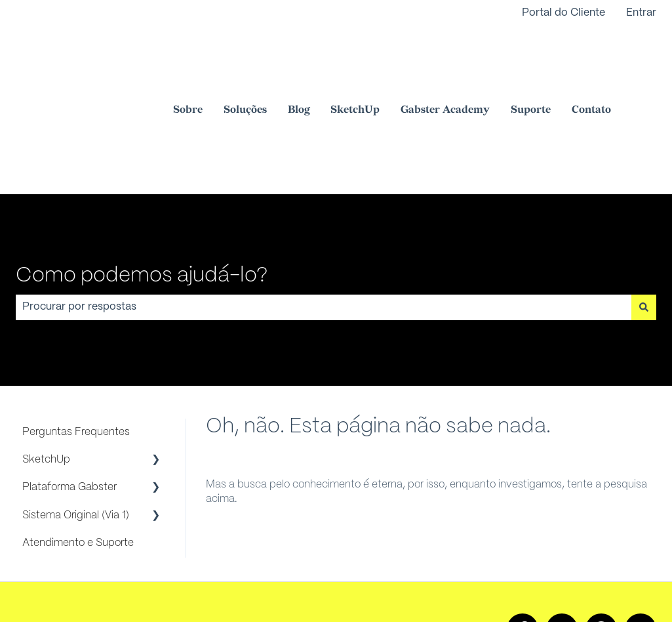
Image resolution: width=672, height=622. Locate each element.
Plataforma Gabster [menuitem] (69, 389)
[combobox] (324, 209)
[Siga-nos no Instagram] (562, 531)
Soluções (245, 61)
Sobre (188, 61)
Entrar (641, 13)
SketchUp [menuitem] (46, 361)
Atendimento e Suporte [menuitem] (78, 445)
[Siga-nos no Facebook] (523, 531)
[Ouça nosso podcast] (601, 531)
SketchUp (355, 61)
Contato (591, 61)
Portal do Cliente (563, 13)
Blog (299, 61)
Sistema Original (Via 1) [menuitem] (76, 417)
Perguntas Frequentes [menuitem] (76, 334)
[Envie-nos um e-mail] (641, 531)
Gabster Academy (445, 61)
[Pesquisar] (644, 209)
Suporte (531, 61)
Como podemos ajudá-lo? (142, 177)
